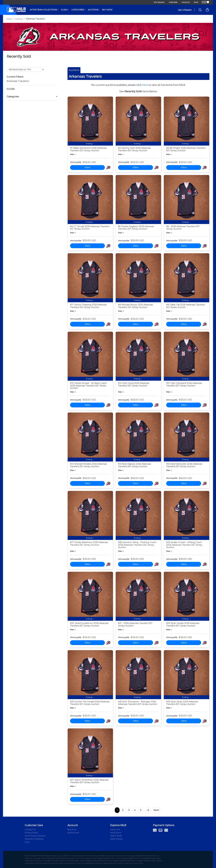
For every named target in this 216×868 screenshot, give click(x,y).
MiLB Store (116, 833)
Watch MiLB (116, 836)
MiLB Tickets (116, 839)
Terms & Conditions (34, 839)
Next (156, 810)
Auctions (93, 10)
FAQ (27, 842)
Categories (78, 10)
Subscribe (173, 2)
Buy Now (107, 10)
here (145, 85)
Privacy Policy (31, 833)
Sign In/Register (185, 10)
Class (64, 10)
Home (9, 19)
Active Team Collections (43, 10)
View (87, 167)
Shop (196, 2)
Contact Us (30, 829)
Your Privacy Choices (35, 836)
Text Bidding (159, 2)
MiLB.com (186, 2)
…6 (147, 810)
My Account (73, 833)
